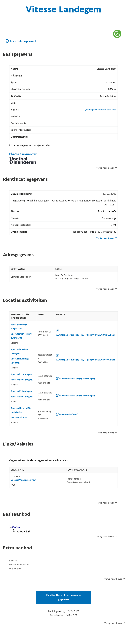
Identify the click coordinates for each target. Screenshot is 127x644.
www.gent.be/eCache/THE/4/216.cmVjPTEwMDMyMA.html (85, 358)
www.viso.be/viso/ (67, 415)
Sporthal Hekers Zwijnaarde (19, 327)
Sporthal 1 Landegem (21, 374)
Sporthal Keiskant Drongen (20, 352)
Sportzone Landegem (22, 380)
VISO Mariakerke (19, 418)
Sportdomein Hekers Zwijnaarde (21, 336)
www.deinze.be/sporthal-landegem (75, 379)
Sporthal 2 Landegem (22, 391)
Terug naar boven (106, 168)
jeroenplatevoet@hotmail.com (101, 110)
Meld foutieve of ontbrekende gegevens (63, 597)
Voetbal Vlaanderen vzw (23, 154)
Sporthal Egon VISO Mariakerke (21, 410)
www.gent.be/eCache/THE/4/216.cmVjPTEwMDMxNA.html (85, 333)
